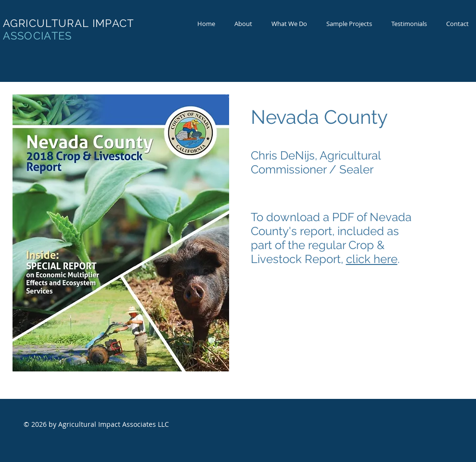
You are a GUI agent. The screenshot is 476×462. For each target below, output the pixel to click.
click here (372, 259)
